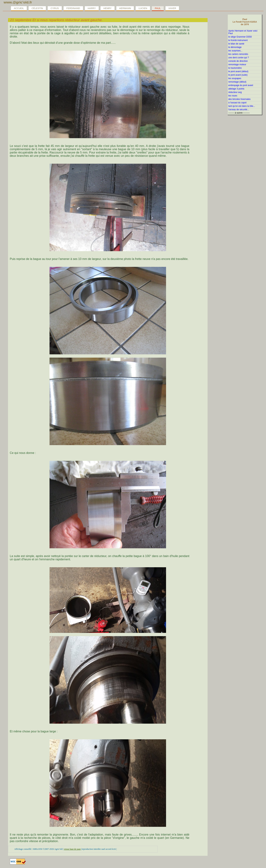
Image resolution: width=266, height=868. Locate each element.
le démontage (235, 47)
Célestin (37, 8)
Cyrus (55, 8)
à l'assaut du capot (237, 103)
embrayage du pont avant (241, 85)
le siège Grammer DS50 (240, 37)
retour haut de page (72, 849)
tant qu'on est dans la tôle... (242, 106)
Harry (92, 8)
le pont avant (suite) (238, 75)
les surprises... (235, 51)
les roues (233, 96)
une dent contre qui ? (239, 58)
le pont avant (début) (238, 71)
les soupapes (235, 78)
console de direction (238, 61)
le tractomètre (235, 68)
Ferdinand (73, 8)
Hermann (125, 8)
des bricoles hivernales (239, 99)
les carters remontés (238, 54)
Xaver (172, 8)
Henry (108, 8)
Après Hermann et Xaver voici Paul (243, 32)
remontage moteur (237, 65)
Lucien (143, 8)
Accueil (19, 8)
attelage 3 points (236, 89)
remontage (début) (237, 82)
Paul (158, 8)
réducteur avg (235, 92)
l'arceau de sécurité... (239, 110)
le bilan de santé (236, 44)
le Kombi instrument (238, 40)
